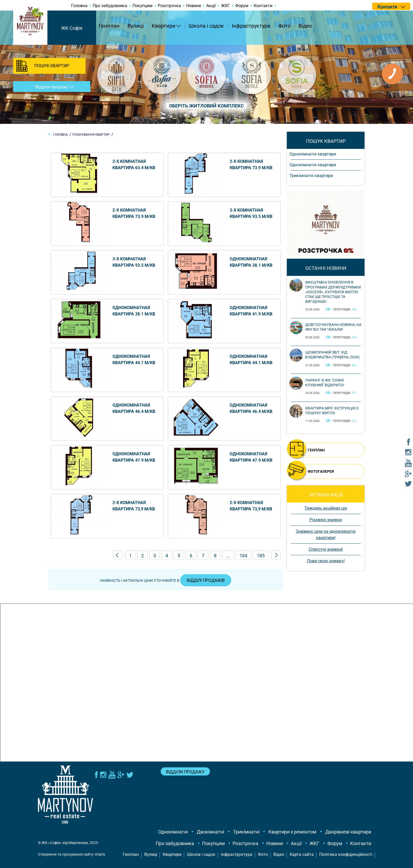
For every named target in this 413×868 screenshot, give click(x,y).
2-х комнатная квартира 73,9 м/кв (134, 506)
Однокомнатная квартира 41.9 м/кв (251, 311)
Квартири (164, 26)
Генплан (109, 26)
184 (243, 556)
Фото (284, 26)
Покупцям (142, 6)
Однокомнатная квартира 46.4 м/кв (134, 408)
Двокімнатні (210, 832)
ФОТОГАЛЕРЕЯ (321, 471)
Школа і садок (206, 26)
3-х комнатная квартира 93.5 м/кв (251, 213)
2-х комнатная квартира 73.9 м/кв (251, 165)
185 (261, 556)
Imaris (100, 854)
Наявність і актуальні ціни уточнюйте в (166, 581)
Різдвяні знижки (326, 520)
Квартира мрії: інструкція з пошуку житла (332, 411)
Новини (194, 6)
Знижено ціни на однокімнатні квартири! (326, 535)
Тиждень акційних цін (326, 508)
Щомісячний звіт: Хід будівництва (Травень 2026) (332, 355)
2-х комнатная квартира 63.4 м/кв (134, 165)
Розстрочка (169, 6)
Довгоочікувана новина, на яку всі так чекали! (333, 327)
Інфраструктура (251, 26)
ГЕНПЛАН (316, 450)
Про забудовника (110, 6)
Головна (79, 6)
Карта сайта (302, 854)
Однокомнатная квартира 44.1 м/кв (134, 360)
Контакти (263, 6)
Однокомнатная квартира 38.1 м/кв (251, 262)
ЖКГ (225, 6)
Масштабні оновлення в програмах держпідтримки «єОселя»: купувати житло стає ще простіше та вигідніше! (333, 292)
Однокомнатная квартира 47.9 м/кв (134, 457)
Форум (242, 6)
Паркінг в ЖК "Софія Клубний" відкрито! (325, 383)
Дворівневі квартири (348, 832)
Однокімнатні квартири (313, 154)
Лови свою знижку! (326, 561)
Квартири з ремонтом (292, 832)
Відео (305, 26)
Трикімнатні (246, 832)
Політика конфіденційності (346, 854)
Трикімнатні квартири (311, 176)
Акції (211, 6)
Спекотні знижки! (326, 549)
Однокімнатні (173, 832)
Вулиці (136, 26)
